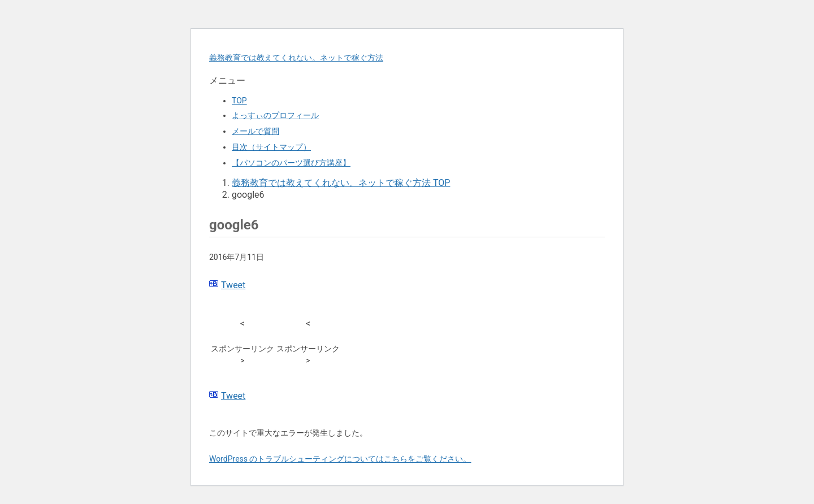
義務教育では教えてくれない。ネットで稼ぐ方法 (296, 58)
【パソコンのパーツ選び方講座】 (291, 163)
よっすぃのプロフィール (275, 115)
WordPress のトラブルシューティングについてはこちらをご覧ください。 (340, 459)
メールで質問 (256, 131)
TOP (239, 101)
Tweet (233, 285)
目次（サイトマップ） (271, 147)
